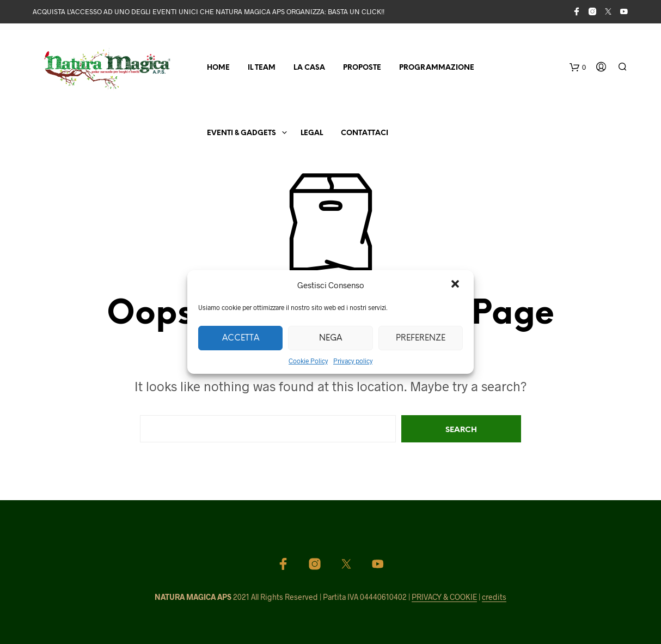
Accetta (241, 338)
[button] (456, 285)
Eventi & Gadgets (241, 133)
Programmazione (437, 68)
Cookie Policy (308, 361)
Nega (330, 338)
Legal (312, 133)
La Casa (309, 68)
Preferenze (421, 338)
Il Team (262, 68)
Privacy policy (353, 361)
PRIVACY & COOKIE (444, 597)
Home (218, 68)
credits (494, 597)
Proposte (362, 68)
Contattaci (365, 133)
